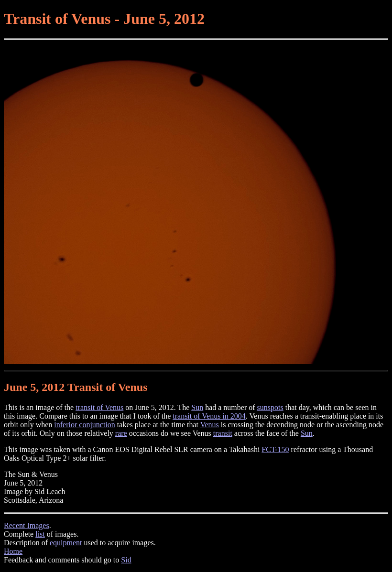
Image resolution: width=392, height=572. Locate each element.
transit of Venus (99, 407)
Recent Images (27, 525)
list (40, 534)
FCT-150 (275, 449)
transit (223, 433)
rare (121, 433)
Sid (126, 560)
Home (13, 551)
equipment (66, 543)
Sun (197, 407)
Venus (210, 425)
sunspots (270, 407)
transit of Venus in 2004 (209, 416)
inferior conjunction (85, 425)
